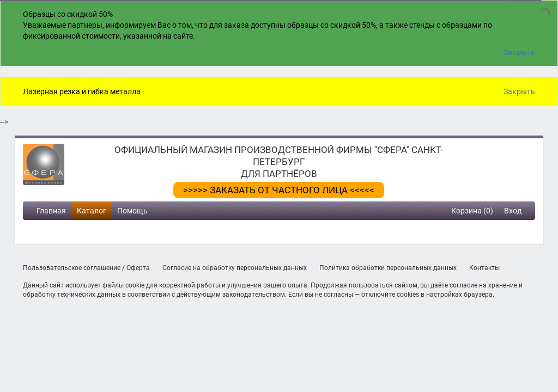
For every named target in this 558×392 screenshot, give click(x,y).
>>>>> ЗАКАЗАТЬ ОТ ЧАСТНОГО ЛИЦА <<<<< (279, 190)
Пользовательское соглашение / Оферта (86, 268)
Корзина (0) (472, 211)
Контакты (484, 268)
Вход (513, 211)
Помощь (132, 211)
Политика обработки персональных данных (388, 268)
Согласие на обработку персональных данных (235, 268)
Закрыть (519, 52)
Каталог (92, 211)
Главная (51, 211)
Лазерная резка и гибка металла (82, 91)
